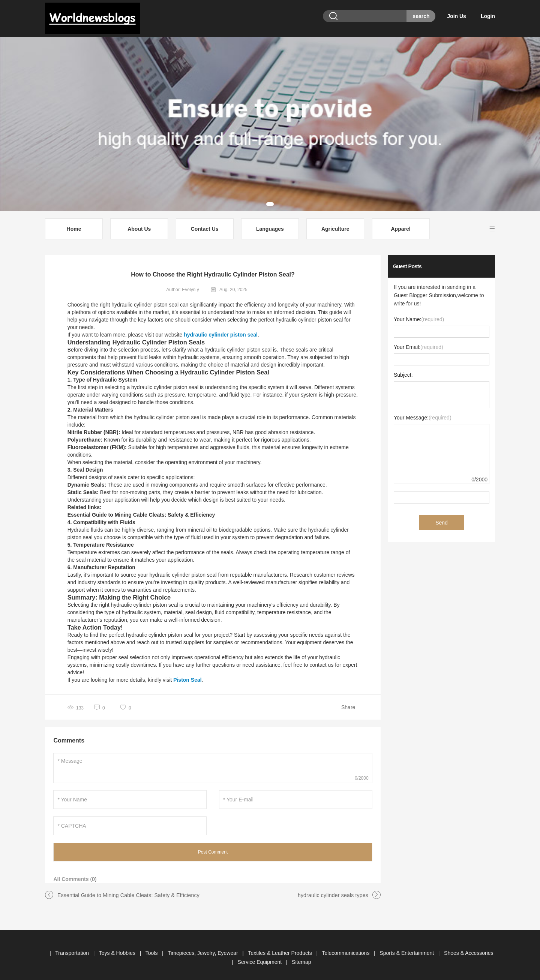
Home (74, 224)
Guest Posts (407, 261)
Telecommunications (347, 948)
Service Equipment (260, 957)
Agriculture (335, 224)
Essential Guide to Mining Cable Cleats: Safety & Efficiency (128, 890)
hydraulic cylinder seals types (333, 890)
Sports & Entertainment (407, 948)
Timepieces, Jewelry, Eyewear (203, 948)
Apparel (400, 224)
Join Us (461, 16)
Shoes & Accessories (469, 948)
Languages (270, 224)
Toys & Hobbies (118, 948)
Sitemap (301, 957)
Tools (152, 948)
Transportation (73, 948)
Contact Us (205, 224)
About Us (139, 224)
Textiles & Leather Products (280, 948)
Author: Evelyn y (182, 284)
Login (488, 16)
